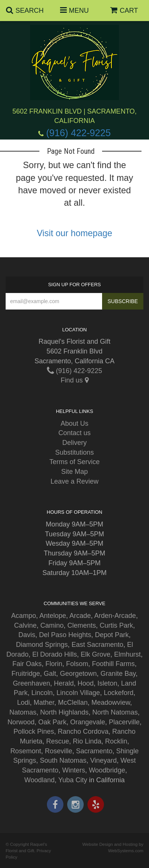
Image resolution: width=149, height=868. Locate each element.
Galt (50, 674)
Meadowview (111, 703)
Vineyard (103, 760)
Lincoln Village (78, 693)
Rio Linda (87, 741)
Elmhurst (127, 654)
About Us (74, 423)
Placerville (124, 722)
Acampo (24, 616)
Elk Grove (96, 654)
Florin (54, 664)
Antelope (53, 616)
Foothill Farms (113, 664)
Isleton (108, 683)
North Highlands (64, 712)
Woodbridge (107, 770)
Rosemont (26, 751)
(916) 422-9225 (78, 133)
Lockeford (118, 693)
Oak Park (52, 722)
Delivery (74, 443)
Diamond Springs (42, 645)
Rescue (58, 741)
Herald (64, 683)
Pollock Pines (34, 731)
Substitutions (74, 452)
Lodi (23, 703)
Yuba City (73, 780)
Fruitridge (26, 674)
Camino (52, 625)
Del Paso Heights (65, 635)
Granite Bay (118, 674)
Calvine (25, 625)
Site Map (74, 472)
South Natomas (63, 760)
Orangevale (88, 722)
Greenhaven (31, 683)
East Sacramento (97, 645)
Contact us (74, 433)
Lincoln (42, 693)
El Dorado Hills (55, 654)
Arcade (80, 616)
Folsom (77, 664)
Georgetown (78, 674)
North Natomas (115, 712)
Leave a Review (74, 481)
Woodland (40, 780)
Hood (85, 683)
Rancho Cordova (83, 731)
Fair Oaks (27, 664)
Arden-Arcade (115, 616)
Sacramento (94, 751)
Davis (27, 635)
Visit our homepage (74, 233)
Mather (44, 703)
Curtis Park (117, 625)
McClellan (73, 703)
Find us (74, 380)
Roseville (58, 751)
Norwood (21, 722)
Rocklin (116, 741)
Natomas (23, 712)
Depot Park (112, 635)
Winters (74, 770)
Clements (82, 625)
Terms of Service (74, 462)
